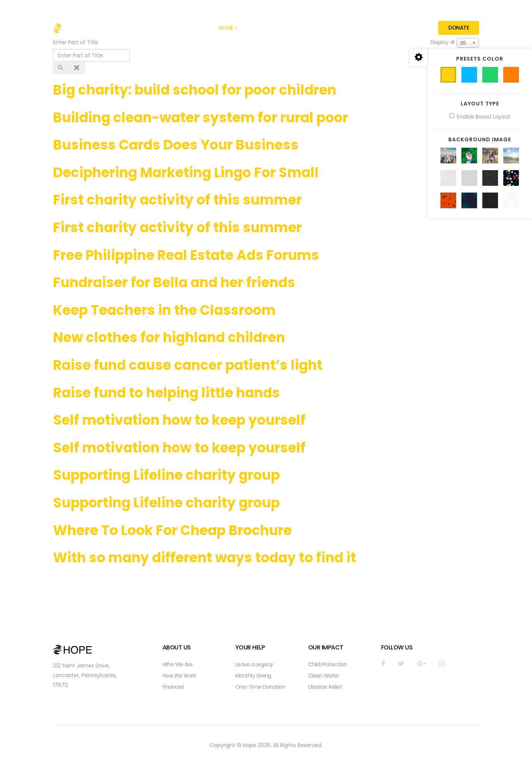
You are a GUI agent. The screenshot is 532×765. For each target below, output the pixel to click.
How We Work (179, 676)
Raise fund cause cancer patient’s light (188, 365)
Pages (325, 28)
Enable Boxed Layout (480, 117)
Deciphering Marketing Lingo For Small (186, 173)
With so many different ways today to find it (205, 558)
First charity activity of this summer (177, 200)
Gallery (298, 28)
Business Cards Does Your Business (176, 145)
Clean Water (324, 676)
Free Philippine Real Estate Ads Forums (186, 255)
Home (226, 28)
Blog (353, 28)
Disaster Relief (325, 687)
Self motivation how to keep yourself (179, 420)
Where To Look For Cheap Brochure (172, 530)
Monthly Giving (253, 676)
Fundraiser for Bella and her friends (174, 282)
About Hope (263, 28)
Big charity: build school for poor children (195, 90)
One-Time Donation (260, 687)
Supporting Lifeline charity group (166, 475)
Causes (379, 28)
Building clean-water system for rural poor (201, 118)
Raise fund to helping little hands (166, 393)
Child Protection (328, 664)
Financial (173, 687)
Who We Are (178, 664)
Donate (459, 28)
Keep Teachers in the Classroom (164, 310)
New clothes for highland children (169, 337)
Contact (410, 28)
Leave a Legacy (254, 664)
